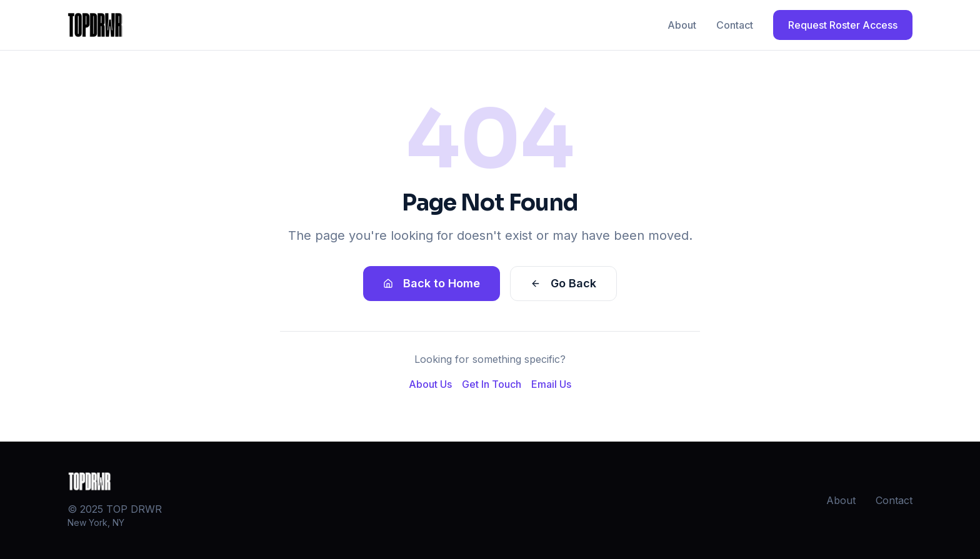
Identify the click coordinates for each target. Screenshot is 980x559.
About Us (430, 384)
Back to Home (432, 283)
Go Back (563, 283)
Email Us (551, 384)
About (682, 25)
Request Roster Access (843, 25)
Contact (735, 25)
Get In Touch (492, 384)
